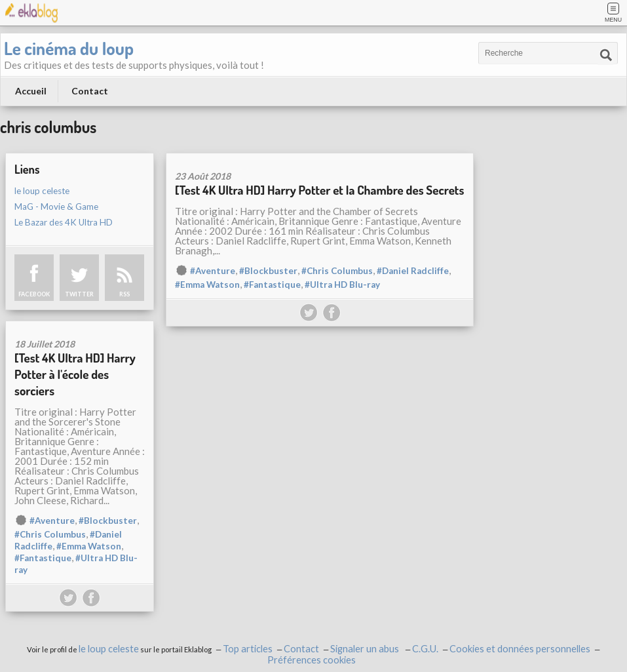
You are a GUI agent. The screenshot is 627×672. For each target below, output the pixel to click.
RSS (124, 294)
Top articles (248, 649)
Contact (90, 91)
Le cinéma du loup (69, 48)
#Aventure (213, 271)
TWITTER (79, 294)
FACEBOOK (34, 294)
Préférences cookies (312, 660)
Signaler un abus (366, 649)
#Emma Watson (207, 285)
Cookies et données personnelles (520, 649)
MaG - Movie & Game (56, 207)
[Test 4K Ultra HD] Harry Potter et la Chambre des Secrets (319, 190)
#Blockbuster (268, 271)
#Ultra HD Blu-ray (342, 285)
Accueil (31, 91)
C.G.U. (425, 649)
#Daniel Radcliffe (413, 271)
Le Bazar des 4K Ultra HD (64, 222)
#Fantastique (272, 285)
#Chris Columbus (337, 271)
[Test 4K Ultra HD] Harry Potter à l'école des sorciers (75, 374)
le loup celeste (42, 191)
